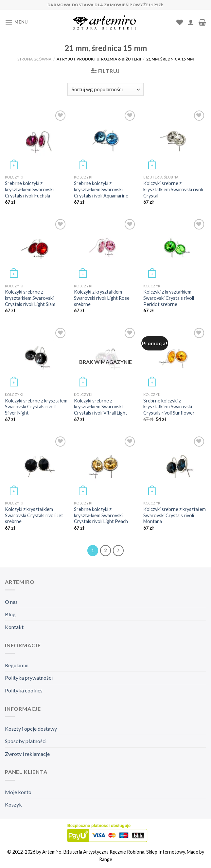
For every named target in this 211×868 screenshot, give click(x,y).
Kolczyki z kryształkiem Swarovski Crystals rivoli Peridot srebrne (169, 298)
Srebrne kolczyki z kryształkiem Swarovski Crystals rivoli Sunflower (169, 407)
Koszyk (13, 804)
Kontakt (14, 627)
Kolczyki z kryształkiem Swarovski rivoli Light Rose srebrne (102, 298)
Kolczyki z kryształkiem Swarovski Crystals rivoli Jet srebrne (34, 515)
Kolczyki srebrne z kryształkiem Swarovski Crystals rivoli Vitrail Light (101, 407)
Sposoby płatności (26, 741)
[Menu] (16, 22)
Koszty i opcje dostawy (31, 729)
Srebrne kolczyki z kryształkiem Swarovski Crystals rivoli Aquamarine (101, 189)
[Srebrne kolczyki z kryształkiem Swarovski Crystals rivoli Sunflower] (175, 358)
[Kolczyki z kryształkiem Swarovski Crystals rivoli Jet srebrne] (36, 466)
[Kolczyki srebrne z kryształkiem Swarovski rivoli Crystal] (175, 140)
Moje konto (18, 792)
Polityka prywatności (29, 678)
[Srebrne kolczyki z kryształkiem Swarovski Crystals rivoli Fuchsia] (36, 140)
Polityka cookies (24, 690)
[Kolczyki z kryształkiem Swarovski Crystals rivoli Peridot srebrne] (175, 249)
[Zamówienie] (105, 89)
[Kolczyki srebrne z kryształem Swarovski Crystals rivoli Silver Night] (36, 358)
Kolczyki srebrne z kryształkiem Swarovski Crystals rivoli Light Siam (30, 298)
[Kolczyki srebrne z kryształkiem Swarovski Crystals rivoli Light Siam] (36, 249)
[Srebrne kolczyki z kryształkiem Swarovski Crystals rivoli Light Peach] (105, 466)
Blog (10, 614)
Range (106, 859)
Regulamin (17, 665)
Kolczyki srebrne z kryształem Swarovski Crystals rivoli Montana (175, 515)
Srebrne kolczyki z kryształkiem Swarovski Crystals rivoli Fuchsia (29, 189)
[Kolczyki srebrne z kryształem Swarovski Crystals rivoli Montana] (175, 466)
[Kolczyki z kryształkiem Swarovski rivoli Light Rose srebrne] (105, 249)
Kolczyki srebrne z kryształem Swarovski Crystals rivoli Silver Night (36, 407)
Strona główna (34, 59)
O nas (11, 602)
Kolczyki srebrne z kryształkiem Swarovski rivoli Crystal (173, 189)
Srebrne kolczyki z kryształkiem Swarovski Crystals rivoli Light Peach (101, 515)
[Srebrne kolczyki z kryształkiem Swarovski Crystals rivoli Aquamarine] (105, 140)
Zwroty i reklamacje (27, 754)
